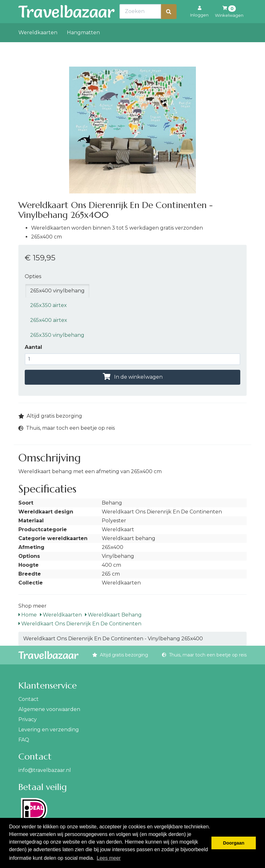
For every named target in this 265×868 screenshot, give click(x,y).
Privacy (28, 719)
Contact (29, 699)
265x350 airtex (48, 305)
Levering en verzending (49, 730)
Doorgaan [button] (234, 843)
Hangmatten (83, 46)
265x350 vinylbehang (57, 335)
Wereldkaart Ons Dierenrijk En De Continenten (80, 624)
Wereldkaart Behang (113, 615)
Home (28, 615)
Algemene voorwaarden (49, 709)
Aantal (33, 347)
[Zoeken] (169, 26)
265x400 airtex (49, 320)
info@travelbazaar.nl (45, 770)
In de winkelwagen (133, 377)
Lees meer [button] (109, 858)
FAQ (24, 740)
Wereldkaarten (38, 46)
